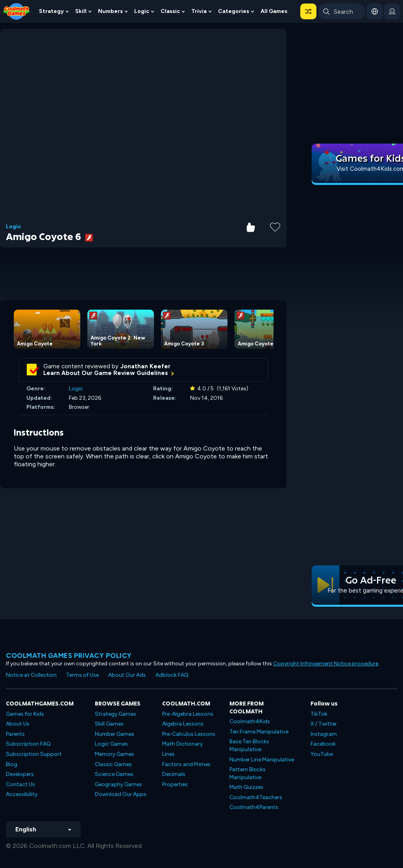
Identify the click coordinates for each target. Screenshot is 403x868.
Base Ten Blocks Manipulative (249, 745)
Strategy (51, 11)
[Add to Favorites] (275, 226)
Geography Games (118, 784)
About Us (18, 724)
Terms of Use (82, 675)
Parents (15, 734)
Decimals (174, 774)
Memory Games (115, 754)
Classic (170, 11)
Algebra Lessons (183, 724)
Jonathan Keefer (145, 366)
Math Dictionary (182, 744)
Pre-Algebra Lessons (188, 714)
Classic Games (113, 764)
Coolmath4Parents (254, 807)
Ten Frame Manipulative (259, 732)
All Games (274, 11)
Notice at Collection (31, 675)
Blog (12, 764)
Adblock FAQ (172, 675)
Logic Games (111, 744)
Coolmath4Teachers (256, 797)
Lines (168, 754)
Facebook (323, 744)
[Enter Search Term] (342, 11)
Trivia (199, 11)
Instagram (324, 734)
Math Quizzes (246, 787)
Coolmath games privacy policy (69, 656)
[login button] (392, 11)
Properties (175, 784)
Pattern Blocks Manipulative (248, 773)
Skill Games (109, 724)
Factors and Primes (186, 764)
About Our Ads (127, 675)
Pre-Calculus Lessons (189, 734)
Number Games (115, 734)
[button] (308, 11)
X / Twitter (324, 724)
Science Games (114, 774)
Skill (81, 11)
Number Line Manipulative (262, 760)
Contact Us (20, 784)
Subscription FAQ (28, 744)
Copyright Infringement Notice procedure (326, 664)
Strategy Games (116, 714)
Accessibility (22, 794)
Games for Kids (25, 714)
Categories (234, 11)
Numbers (110, 11)
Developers (20, 774)
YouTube (322, 754)
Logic (142, 11)
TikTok (319, 714)
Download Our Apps (121, 794)
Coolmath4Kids (250, 721)
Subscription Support (34, 754)
